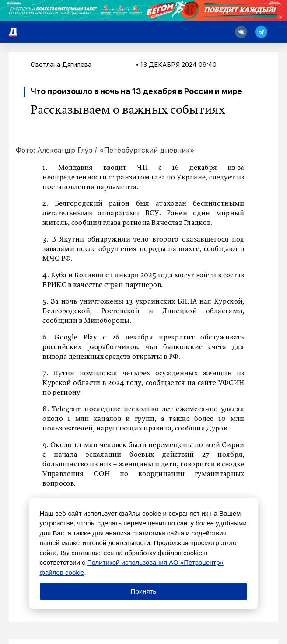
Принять (144, 591)
